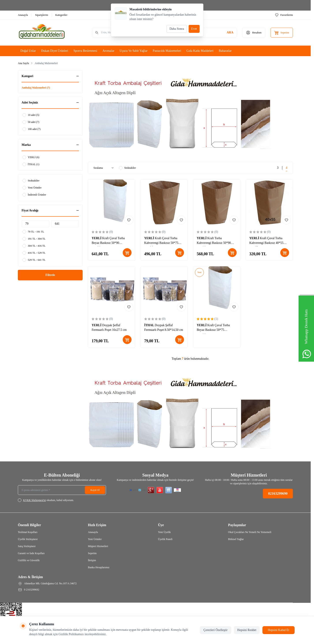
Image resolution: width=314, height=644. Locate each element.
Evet (194, 29)
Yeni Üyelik (164, 532)
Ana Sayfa (23, 63)
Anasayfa (93, 532)
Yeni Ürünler (95, 539)
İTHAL (150, 325)
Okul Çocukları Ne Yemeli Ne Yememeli (250, 532)
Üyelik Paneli (165, 539)
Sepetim (92, 553)
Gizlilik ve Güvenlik (29, 560)
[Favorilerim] (284, 15)
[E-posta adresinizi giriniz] (62, 490)
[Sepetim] (282, 33)
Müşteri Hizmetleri (98, 546)
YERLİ (97, 238)
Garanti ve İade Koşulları (31, 553)
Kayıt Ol (95, 490)
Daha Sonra (177, 29)
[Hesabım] (254, 33)
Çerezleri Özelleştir (215, 630)
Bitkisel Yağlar (236, 539)
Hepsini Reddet (247, 630)
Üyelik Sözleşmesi (28, 539)
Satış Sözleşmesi (27, 546)
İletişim (92, 560)
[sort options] (104, 168)
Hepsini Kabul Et (278, 630)
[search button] (230, 33)
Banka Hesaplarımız (99, 567)
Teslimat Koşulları (28, 532)
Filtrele (50, 275)
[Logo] (44, 33)
